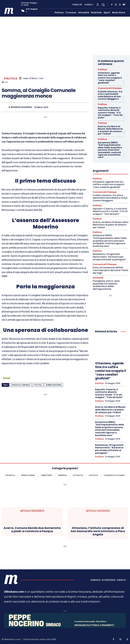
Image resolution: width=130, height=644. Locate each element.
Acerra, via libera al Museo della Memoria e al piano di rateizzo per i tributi (110, 129)
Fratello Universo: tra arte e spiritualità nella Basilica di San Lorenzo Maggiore (110, 95)
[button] (103, 5)
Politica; (38, 385)
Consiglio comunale (21, 385)
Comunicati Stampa (108, 88)
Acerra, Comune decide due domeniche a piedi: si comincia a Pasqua (32, 525)
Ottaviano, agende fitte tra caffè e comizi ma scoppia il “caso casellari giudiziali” (110, 77)
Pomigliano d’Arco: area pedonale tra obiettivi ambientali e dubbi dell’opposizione (106, 282)
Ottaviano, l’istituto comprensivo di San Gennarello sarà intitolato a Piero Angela (98, 527)
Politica (11, 78)
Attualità (98, 275)
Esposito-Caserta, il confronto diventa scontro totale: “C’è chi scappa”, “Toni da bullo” (110, 112)
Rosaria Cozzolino (22, 107)
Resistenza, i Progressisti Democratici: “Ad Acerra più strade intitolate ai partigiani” (109, 254)
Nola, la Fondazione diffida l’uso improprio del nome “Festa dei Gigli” (110, 267)
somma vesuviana (54, 385)
